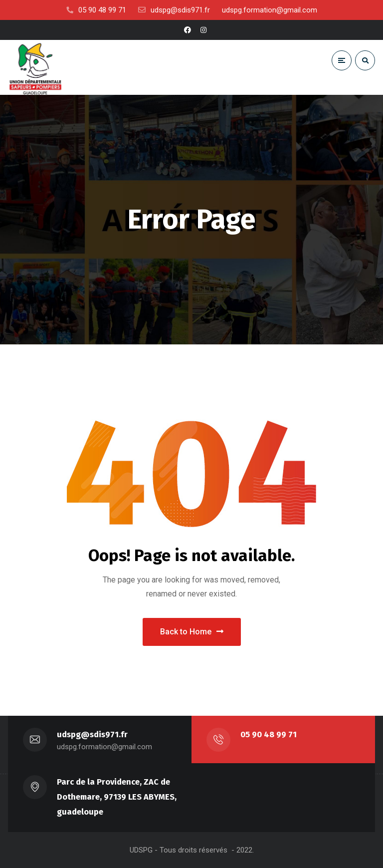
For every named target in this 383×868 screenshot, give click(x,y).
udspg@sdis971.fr (92, 734)
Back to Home (192, 632)
